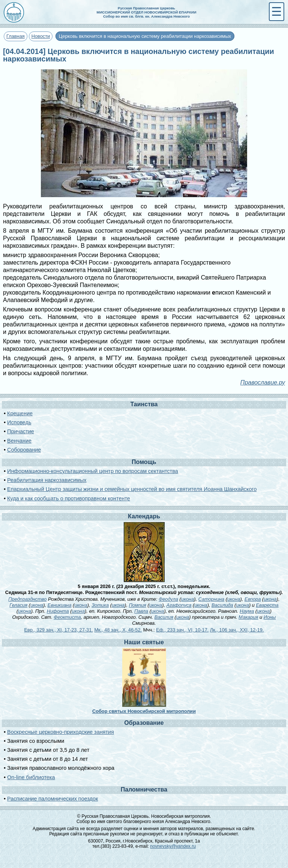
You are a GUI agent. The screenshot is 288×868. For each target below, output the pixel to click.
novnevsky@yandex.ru (173, 846)
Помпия (138, 605)
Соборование (24, 450)
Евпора (253, 599)
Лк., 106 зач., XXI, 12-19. (237, 630)
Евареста (267, 605)
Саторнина (211, 599)
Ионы (270, 617)
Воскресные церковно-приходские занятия (61, 732)
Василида (222, 605)
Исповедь (19, 422)
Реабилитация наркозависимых (47, 480)
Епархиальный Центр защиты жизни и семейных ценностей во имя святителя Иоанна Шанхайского (132, 489)
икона (187, 599)
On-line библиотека (31, 777)
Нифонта (58, 611)
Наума (247, 611)
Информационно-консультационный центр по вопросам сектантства (93, 471)
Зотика (100, 605)
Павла (141, 611)
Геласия (18, 605)
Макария (248, 617)
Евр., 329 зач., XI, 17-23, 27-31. (58, 630)
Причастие (21, 431)
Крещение (20, 413)
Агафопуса (179, 605)
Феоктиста (67, 617)
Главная (16, 36)
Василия (164, 617)
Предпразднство (27, 599)
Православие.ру (263, 382)
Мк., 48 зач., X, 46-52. (118, 630)
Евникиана (60, 605)
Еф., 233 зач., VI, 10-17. (182, 630)
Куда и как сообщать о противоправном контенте (69, 498)
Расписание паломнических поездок (52, 799)
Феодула (168, 599)
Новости (41, 36)
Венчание (19, 441)
